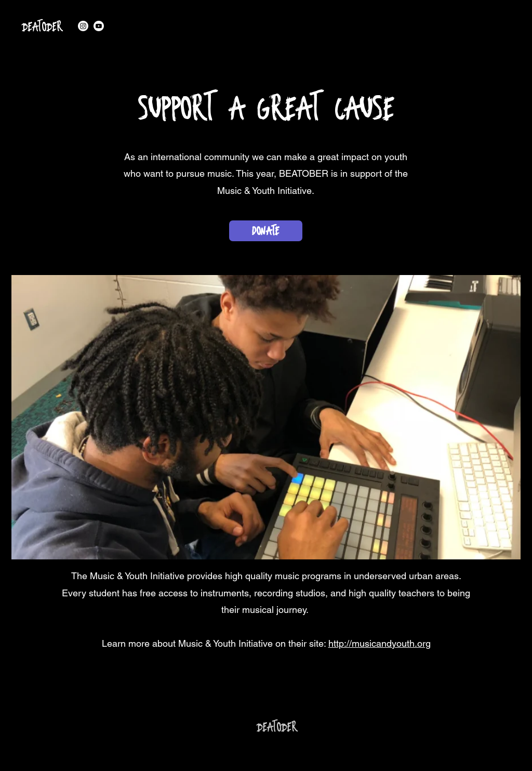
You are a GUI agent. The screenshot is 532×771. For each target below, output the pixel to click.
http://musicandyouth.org (380, 643)
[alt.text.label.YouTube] (99, 26)
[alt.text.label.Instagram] (83, 26)
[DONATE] (266, 231)
